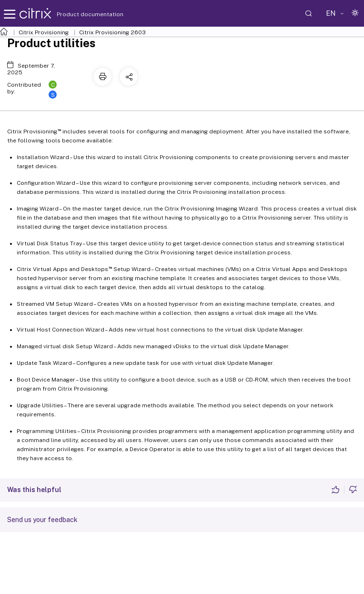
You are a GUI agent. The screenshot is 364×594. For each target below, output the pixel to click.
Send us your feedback (42, 520)
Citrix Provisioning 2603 (112, 32)
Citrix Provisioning (44, 32)
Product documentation (78, 14)
